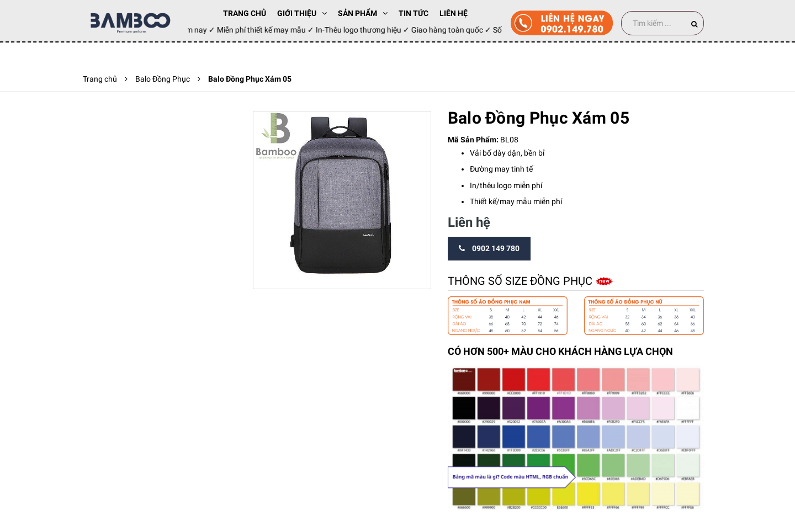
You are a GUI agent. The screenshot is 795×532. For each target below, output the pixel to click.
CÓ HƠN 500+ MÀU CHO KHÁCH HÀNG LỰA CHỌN (560, 351)
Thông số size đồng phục (521, 281)
